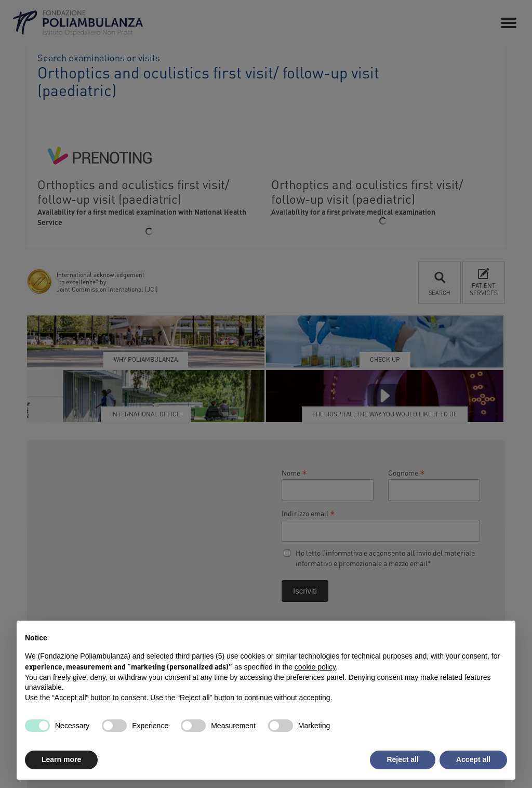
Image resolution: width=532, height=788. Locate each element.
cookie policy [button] (315, 667)
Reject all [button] (402, 759)
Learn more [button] (61, 759)
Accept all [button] (473, 759)
